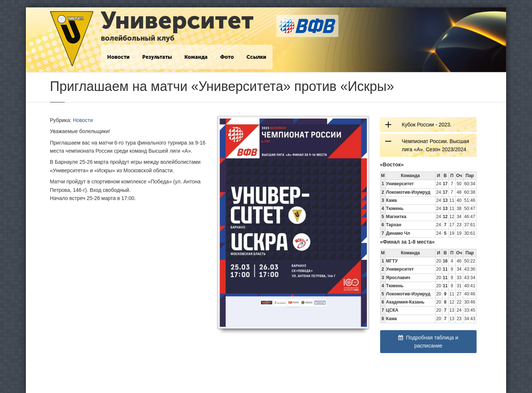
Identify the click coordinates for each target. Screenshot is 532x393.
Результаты (157, 57)
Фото (227, 57)
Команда (196, 57)
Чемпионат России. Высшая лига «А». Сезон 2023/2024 (436, 145)
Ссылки (256, 57)
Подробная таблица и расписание (428, 342)
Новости (118, 57)
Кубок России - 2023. (427, 125)
